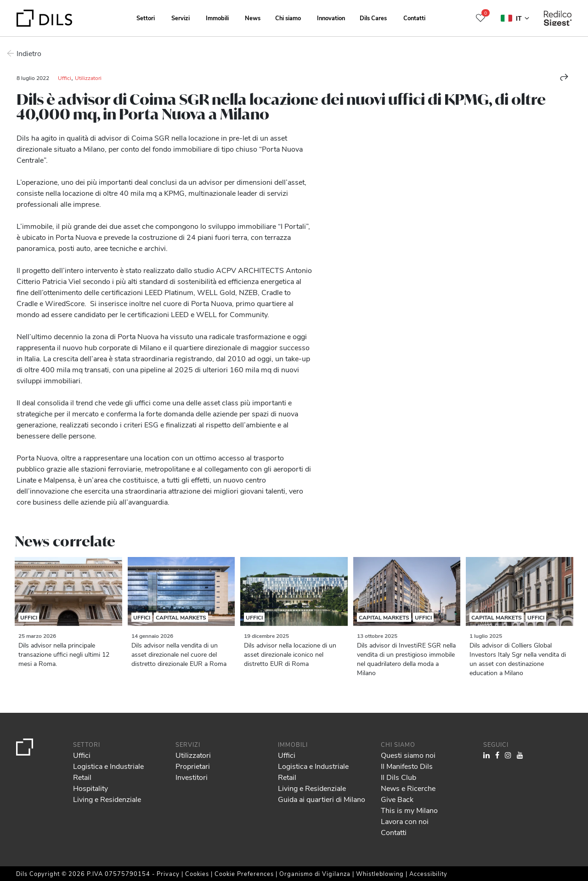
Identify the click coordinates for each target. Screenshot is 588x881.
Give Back (397, 799)
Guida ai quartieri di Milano (322, 799)
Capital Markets (181, 617)
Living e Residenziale (107, 799)
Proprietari (193, 766)
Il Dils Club (399, 777)
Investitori (192, 777)
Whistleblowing (380, 873)
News (253, 18)
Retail (82, 777)
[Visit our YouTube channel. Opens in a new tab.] (520, 755)
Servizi (181, 18)
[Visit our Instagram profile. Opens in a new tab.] (508, 755)
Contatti (414, 18)
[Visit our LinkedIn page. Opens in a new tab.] (486, 755)
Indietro (29, 53)
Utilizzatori (88, 78)
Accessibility (428, 873)
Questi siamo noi (408, 755)
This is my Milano (409, 810)
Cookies (197, 873)
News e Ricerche (408, 788)
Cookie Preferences (244, 873)
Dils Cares (373, 18)
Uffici (65, 78)
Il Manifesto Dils (407, 766)
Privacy (168, 873)
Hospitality (90, 788)
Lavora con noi (405, 821)
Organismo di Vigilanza (315, 873)
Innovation (331, 18)
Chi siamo (288, 18)
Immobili (217, 18)
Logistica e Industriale (108, 766)
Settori (146, 18)
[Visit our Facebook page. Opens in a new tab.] (497, 755)
